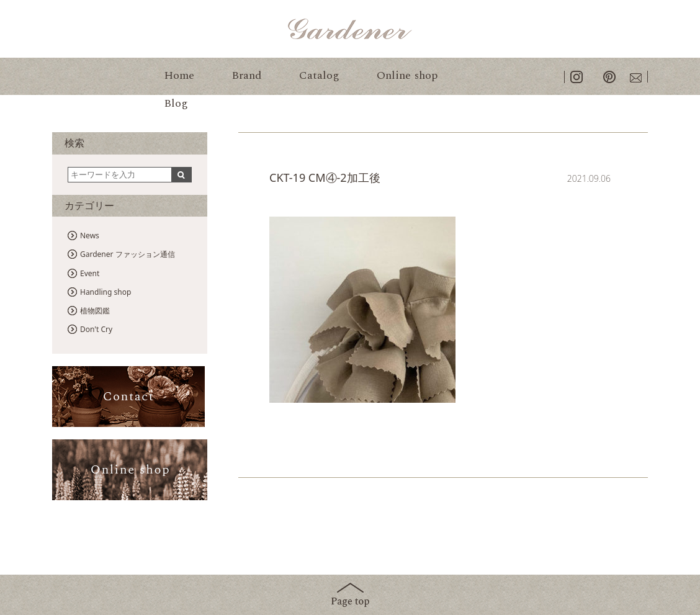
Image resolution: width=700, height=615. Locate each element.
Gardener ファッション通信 (128, 254)
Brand (247, 75)
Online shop (407, 75)
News (90, 236)
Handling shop (105, 292)
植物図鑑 (95, 311)
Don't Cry (96, 329)
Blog (176, 103)
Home (179, 75)
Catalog (319, 75)
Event (90, 273)
